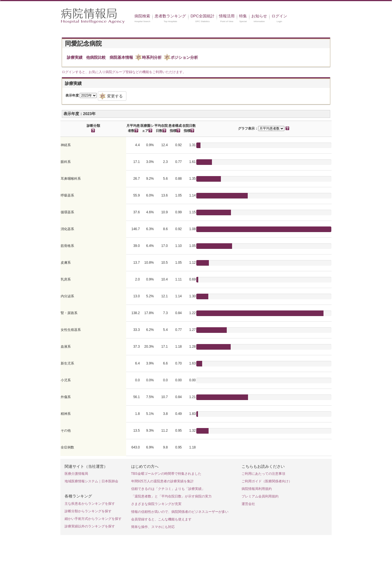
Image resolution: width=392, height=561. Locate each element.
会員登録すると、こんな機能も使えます (161, 519)
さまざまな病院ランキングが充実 (156, 504)
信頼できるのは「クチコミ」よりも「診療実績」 (168, 489)
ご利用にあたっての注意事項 (263, 474)
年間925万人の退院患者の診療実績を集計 (162, 481)
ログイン (279, 16)
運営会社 (248, 504)
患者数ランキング (170, 16)
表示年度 (72, 95)
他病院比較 (96, 57)
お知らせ (259, 16)
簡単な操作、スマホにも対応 (153, 527)
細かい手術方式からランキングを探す (93, 519)
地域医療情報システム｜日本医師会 (91, 481)
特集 (243, 16)
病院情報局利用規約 (257, 489)
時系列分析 (152, 57)
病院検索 (142, 16)
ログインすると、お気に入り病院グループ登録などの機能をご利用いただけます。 (124, 72)
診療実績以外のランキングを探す (90, 526)
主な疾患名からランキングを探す (90, 504)
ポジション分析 (184, 57)
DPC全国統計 (202, 16)
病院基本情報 (121, 57)
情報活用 (227, 16)
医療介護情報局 (76, 474)
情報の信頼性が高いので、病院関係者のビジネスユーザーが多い (180, 512)
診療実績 (75, 57)
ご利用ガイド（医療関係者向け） (267, 481)
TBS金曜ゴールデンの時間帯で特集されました (166, 474)
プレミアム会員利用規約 (260, 496)
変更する (115, 96)
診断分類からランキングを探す (88, 511)
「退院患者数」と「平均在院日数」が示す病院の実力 (171, 496)
